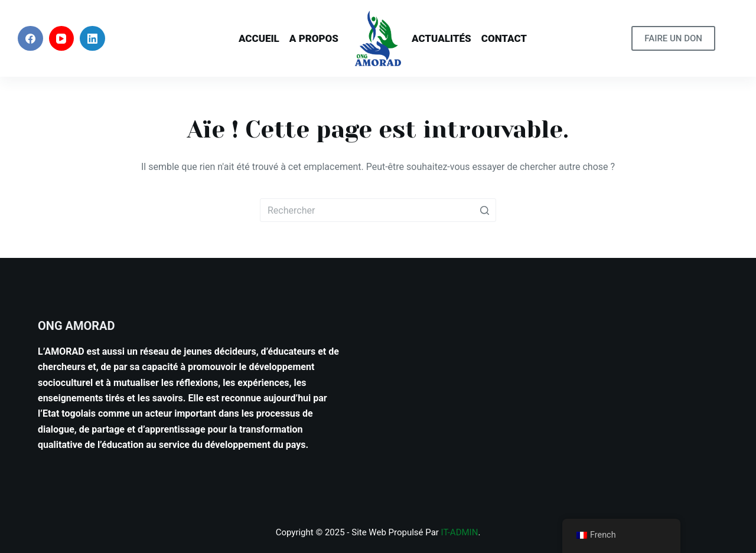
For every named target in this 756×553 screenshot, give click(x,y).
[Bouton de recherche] (484, 210)
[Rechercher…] (378, 210)
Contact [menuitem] (504, 38)
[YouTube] (62, 39)
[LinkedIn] (92, 39)
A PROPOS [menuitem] (314, 38)
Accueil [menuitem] (259, 38)
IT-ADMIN (460, 532)
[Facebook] (30, 39)
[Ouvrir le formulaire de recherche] (730, 39)
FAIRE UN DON (673, 38)
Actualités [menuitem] (441, 38)
